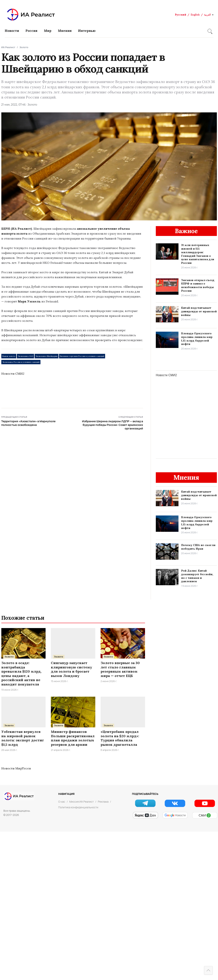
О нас (62, 802)
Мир (48, 31)
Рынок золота (9, 356)
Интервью (87, 31)
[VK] (175, 803)
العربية (207, 15)
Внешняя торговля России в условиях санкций (82, 356)
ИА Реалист (8, 47)
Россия (31, 31)
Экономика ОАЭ (25, 356)
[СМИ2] (205, 815)
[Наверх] (208, 970)
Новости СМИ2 (13, 374)
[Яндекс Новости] (145, 815)
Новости (12, 31)
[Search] (209, 31)
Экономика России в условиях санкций (21, 362)
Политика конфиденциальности (78, 807)
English (195, 15)
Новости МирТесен (16, 768)
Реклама (103, 802)
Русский (181, 15)
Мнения (65, 31)
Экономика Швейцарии (47, 356)
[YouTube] (205, 803)
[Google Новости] (175, 815)
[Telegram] (145, 803)
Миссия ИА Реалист (81, 802)
